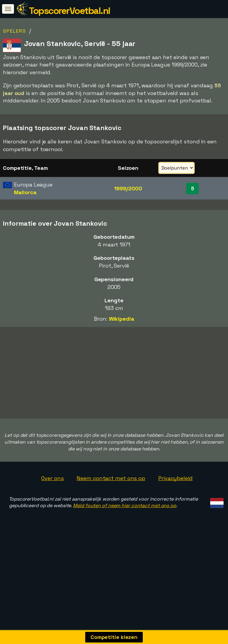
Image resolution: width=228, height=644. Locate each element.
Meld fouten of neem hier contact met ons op (125, 526)
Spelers (15, 31)
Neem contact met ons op (111, 499)
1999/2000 (128, 188)
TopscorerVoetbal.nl (69, 11)
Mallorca (25, 192)
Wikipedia (122, 319)
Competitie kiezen (114, 637)
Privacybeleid (175, 499)
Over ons (52, 499)
